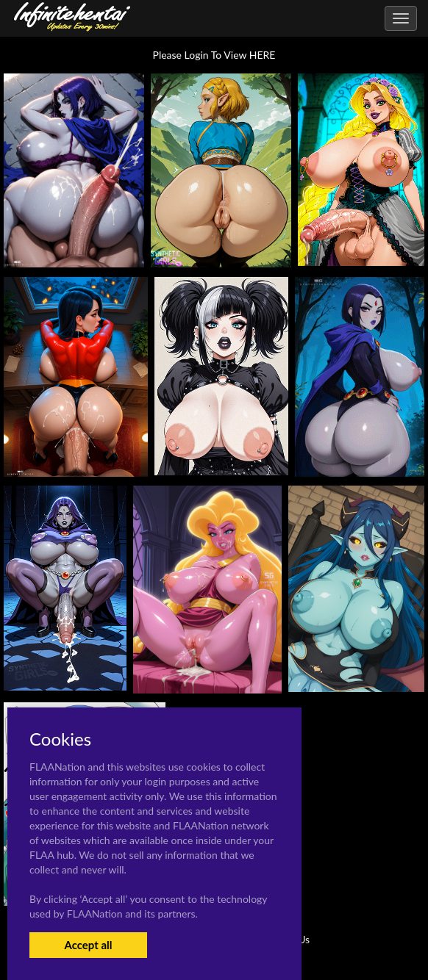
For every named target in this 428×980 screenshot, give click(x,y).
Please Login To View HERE (214, 55)
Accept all (88, 945)
